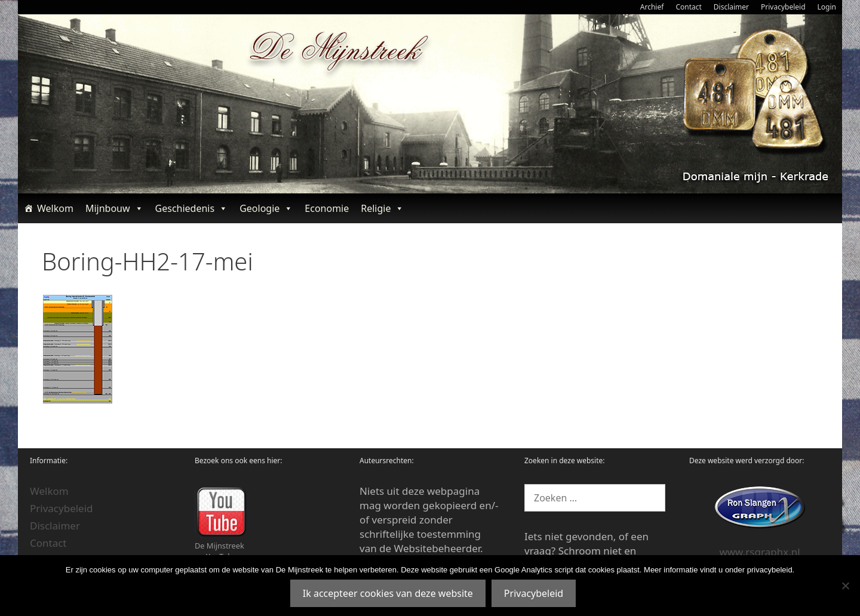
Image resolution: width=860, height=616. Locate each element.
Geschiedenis (192, 208)
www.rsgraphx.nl (759, 552)
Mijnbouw (114, 208)
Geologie (266, 208)
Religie (382, 208)
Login (827, 7)
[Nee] (845, 586)
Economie (327, 208)
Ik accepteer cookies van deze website (388, 593)
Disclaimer (731, 7)
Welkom (55, 208)
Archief (652, 7)
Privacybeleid (783, 7)
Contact (688, 7)
